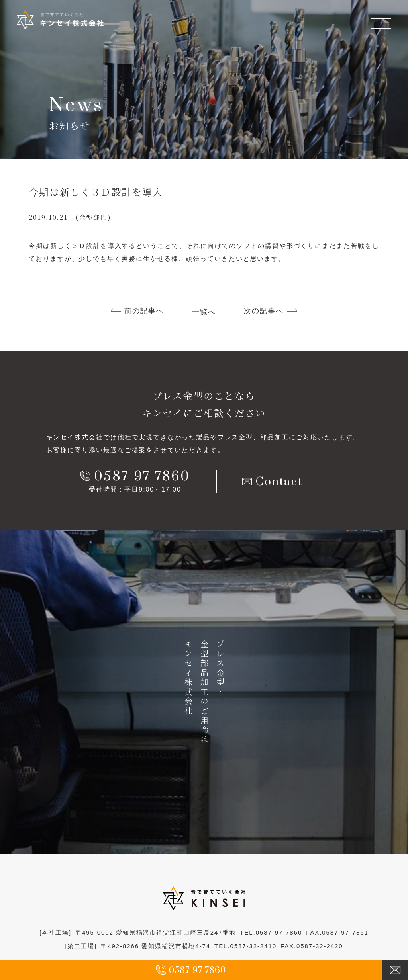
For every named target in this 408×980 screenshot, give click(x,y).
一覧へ (204, 312)
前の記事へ (144, 311)
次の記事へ (264, 311)
